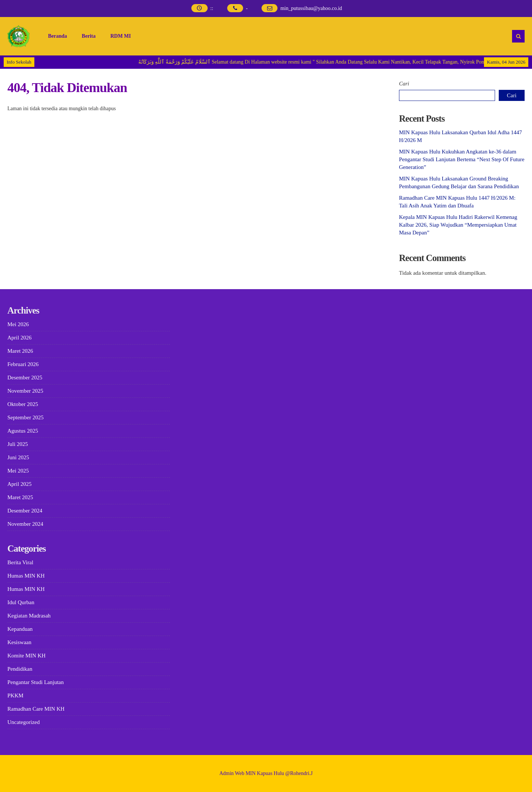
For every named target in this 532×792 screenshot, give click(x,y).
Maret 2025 (20, 497)
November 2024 (25, 524)
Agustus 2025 (23, 431)
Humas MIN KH (26, 576)
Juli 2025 (18, 444)
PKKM (15, 695)
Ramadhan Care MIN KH (36, 709)
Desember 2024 (25, 511)
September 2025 (25, 417)
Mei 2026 (18, 324)
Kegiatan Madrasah (29, 616)
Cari (404, 84)
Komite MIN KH (26, 656)
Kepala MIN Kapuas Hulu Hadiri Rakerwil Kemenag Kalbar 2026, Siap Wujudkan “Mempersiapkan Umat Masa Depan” (458, 225)
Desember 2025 (25, 378)
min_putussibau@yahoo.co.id (311, 8)
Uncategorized (23, 722)
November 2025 (25, 391)
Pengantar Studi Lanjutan (35, 682)
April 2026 (19, 338)
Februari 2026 (23, 364)
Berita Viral (20, 562)
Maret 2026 (20, 351)
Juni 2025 (18, 457)
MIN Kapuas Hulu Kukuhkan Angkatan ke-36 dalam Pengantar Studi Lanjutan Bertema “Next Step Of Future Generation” (462, 159)
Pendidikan (20, 669)
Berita (88, 36)
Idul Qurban (21, 602)
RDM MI (121, 36)
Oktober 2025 (23, 404)
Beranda (57, 36)
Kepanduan (20, 629)
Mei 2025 (18, 471)
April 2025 (19, 484)
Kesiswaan (19, 642)
